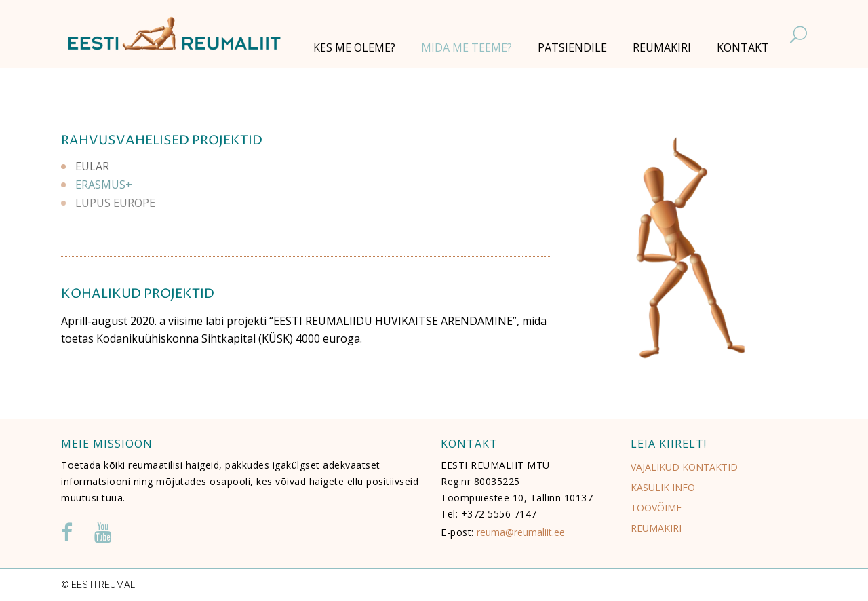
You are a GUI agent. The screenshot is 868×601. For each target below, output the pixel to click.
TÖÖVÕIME (656, 508)
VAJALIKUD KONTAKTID (684, 467)
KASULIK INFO (663, 487)
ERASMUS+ (104, 182)
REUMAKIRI (656, 528)
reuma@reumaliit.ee (521, 532)
